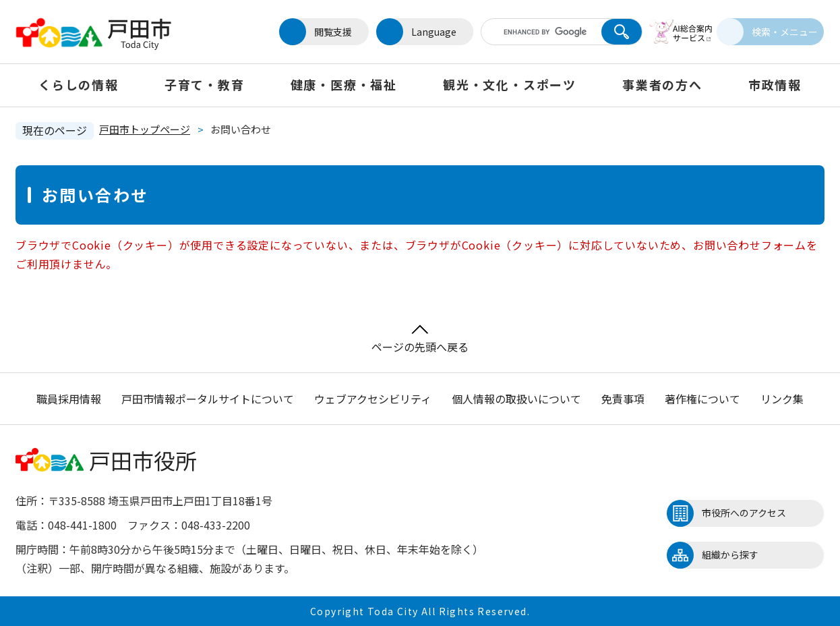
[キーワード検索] (530, 32)
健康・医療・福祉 (344, 84)
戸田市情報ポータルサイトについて (208, 399)
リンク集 (782, 399)
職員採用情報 (69, 399)
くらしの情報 (79, 84)
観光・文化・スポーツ (510, 84)
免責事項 (623, 399)
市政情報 (775, 84)
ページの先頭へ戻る (420, 340)
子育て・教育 (205, 84)
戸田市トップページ (145, 129)
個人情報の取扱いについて (516, 399)
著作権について (702, 399)
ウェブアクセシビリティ (373, 399)
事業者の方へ (662, 84)
